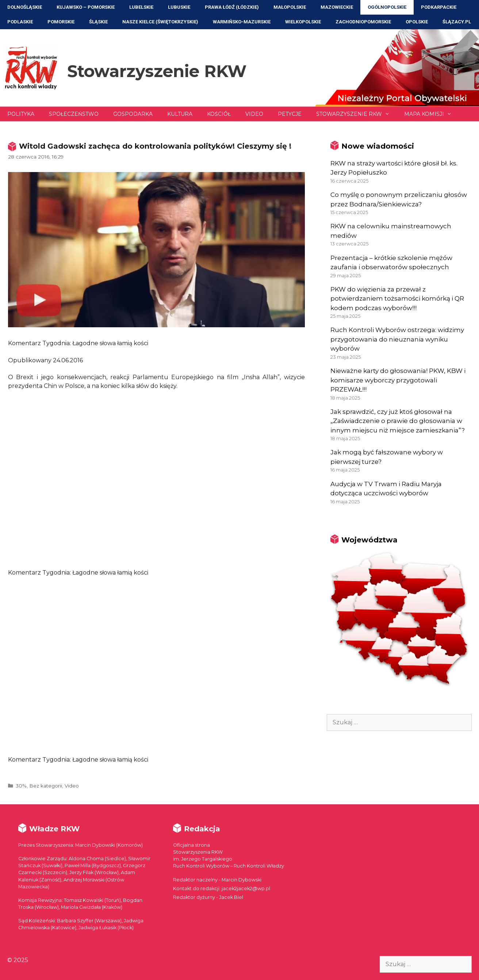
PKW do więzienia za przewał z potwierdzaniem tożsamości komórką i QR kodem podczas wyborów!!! (397, 299)
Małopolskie (290, 7)
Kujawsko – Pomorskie (86, 7)
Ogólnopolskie (387, 7)
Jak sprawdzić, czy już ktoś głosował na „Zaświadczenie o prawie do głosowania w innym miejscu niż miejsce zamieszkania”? (398, 421)
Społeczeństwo (74, 114)
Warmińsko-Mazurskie (242, 22)
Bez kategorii (46, 786)
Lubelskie (141, 7)
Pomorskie (61, 22)
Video (254, 114)
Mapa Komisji (432, 114)
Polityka (21, 114)
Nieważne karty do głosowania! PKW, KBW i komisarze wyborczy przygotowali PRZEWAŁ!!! (398, 380)
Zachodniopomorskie (363, 22)
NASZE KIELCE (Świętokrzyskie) (160, 22)
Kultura (180, 114)
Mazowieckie (337, 7)
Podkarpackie (439, 7)
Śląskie (98, 22)
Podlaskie (20, 22)
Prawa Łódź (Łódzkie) (232, 7)
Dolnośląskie (25, 7)
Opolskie (417, 22)
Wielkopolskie (303, 22)
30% (21, 786)
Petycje (290, 114)
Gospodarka (133, 114)
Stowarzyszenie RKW (157, 71)
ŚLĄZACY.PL (457, 22)
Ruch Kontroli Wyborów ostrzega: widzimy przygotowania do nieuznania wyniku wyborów (397, 339)
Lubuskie (179, 7)
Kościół (219, 114)
